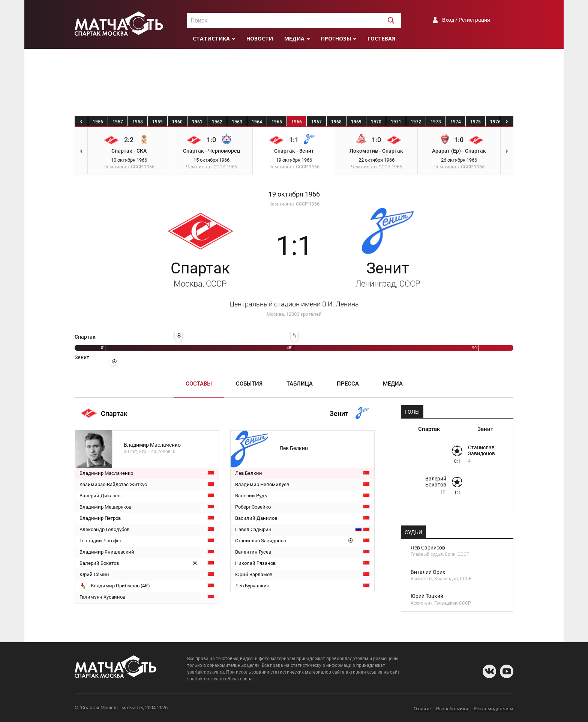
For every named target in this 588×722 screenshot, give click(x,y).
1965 (277, 122)
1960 (177, 122)
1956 (98, 122)
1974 (456, 122)
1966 (297, 122)
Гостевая (381, 38)
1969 (356, 122)
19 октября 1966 (294, 194)
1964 (257, 122)
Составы (199, 384)
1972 (416, 122)
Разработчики (452, 709)
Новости (260, 38)
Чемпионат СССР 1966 (294, 204)
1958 (138, 122)
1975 (475, 122)
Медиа (294, 38)
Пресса (348, 384)
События (249, 384)
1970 (376, 122)
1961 (197, 122)
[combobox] (294, 20)
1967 (316, 122)
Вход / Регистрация (466, 20)
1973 (436, 122)
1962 (217, 122)
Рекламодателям (493, 709)
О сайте (422, 709)
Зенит (388, 274)
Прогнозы (336, 38)
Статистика (211, 38)
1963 (237, 122)
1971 (396, 122)
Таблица (300, 384)
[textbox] (294, 21)
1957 (118, 122)
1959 (157, 122)
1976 (495, 122)
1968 (336, 122)
